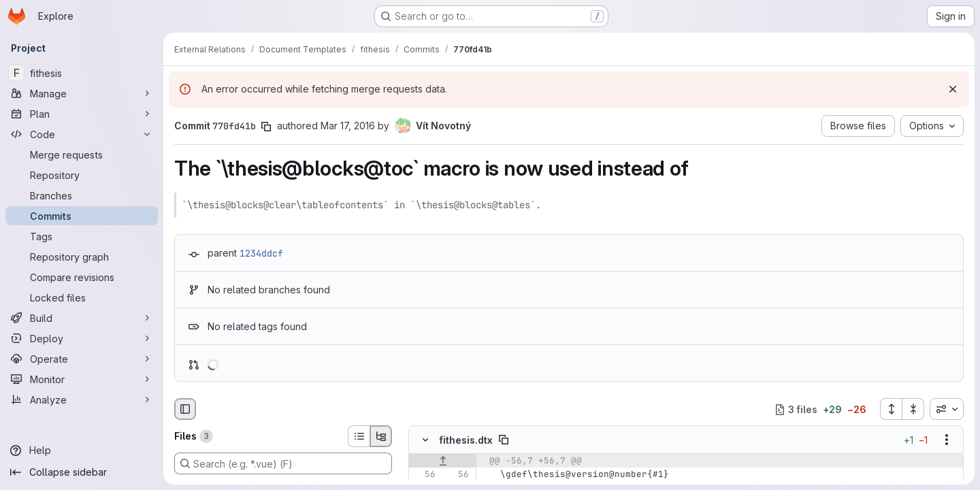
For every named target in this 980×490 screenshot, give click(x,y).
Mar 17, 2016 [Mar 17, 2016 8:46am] (348, 126)
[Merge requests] (82, 154)
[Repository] (82, 175)
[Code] (82, 134)
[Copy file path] (504, 440)
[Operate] (82, 359)
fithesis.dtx (466, 440)
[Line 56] (424, 475)
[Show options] (947, 440)
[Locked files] (82, 297)
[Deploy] (82, 338)
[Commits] (82, 216)
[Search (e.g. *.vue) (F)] (283, 463)
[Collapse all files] (913, 409)
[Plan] (82, 114)
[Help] (82, 451)
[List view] (359, 436)
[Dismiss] (953, 89)
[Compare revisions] (82, 277)
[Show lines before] (443, 461)
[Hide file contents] (425, 440)
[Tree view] (381, 436)
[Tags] (82, 236)
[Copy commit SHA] (266, 127)
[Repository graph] (82, 257)
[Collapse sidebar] (82, 472)
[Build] (82, 318)
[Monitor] (82, 379)
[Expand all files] (891, 409)
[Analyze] (82, 399)
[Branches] (82, 195)
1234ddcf (261, 253)
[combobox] (947, 409)
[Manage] (82, 93)
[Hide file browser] (185, 409)
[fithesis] (82, 73)
